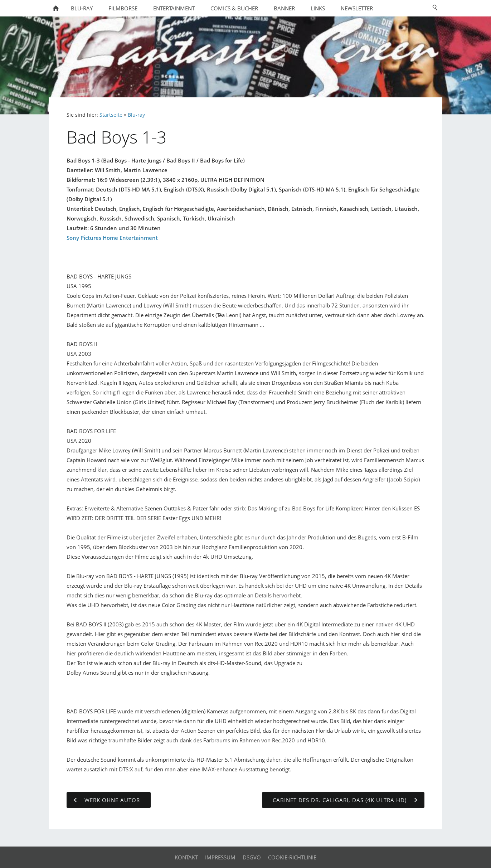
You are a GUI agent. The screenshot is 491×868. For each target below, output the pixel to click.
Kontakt (186, 857)
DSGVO (252, 857)
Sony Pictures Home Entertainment (112, 238)
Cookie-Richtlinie (292, 857)
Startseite (111, 115)
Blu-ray (136, 115)
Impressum (220, 857)
